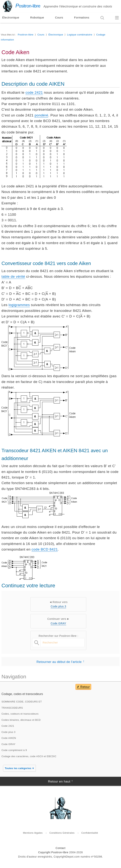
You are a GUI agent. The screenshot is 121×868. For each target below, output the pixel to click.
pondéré (41, 115)
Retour (85, 687)
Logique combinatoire (80, 35)
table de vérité (13, 276)
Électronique (11, 17)
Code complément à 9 (14, 750)
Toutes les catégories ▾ (19, 768)
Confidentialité (90, 833)
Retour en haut (59, 781)
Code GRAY (59, 623)
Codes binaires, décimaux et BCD (21, 720)
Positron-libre (26, 35)
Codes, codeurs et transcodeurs (20, 714)
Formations (82, 17)
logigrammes (19, 305)
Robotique (37, 17)
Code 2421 (8, 726)
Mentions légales (33, 833)
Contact (60, 848)
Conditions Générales (62, 833)
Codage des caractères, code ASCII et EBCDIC (29, 756)
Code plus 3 (58, 606)
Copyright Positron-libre (53, 852)
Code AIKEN (9, 738)
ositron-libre (21, 6)
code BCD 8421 (45, 549)
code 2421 (34, 92)
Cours (59, 17)
